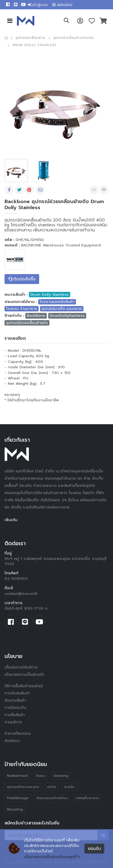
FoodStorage (18, 798)
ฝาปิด (52, 787)
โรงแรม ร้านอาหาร (22, 309)
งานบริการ (13, 722)
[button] (66, 21)
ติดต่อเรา (12, 741)
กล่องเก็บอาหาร (87, 798)
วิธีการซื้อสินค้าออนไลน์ (24, 686)
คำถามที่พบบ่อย (18, 734)
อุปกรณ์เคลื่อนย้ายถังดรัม (74, 38)
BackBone (36, 316)
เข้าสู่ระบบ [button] (38, 5)
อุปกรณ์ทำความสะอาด (23, 787)
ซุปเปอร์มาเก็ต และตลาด (62, 309)
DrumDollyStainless (67, 316)
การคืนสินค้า (15, 715)
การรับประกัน (15, 708)
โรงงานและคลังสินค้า (57, 302)
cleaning (61, 776)
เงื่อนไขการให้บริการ (21, 667)
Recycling (15, 809)
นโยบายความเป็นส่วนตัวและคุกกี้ (52, 857)
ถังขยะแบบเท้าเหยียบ (52, 798)
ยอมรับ (94, 849)
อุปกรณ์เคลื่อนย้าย (30, 38)
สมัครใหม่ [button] (62, 5)
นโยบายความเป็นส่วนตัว (24, 675)
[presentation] (17, 105)
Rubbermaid (17, 776)
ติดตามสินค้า (15, 700)
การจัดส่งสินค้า (17, 693)
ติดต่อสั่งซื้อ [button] (22, 279)
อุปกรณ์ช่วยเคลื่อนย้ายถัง (27, 323)
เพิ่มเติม (11, 520)
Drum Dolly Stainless (35, 45)
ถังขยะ (41, 776)
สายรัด (69, 787)
